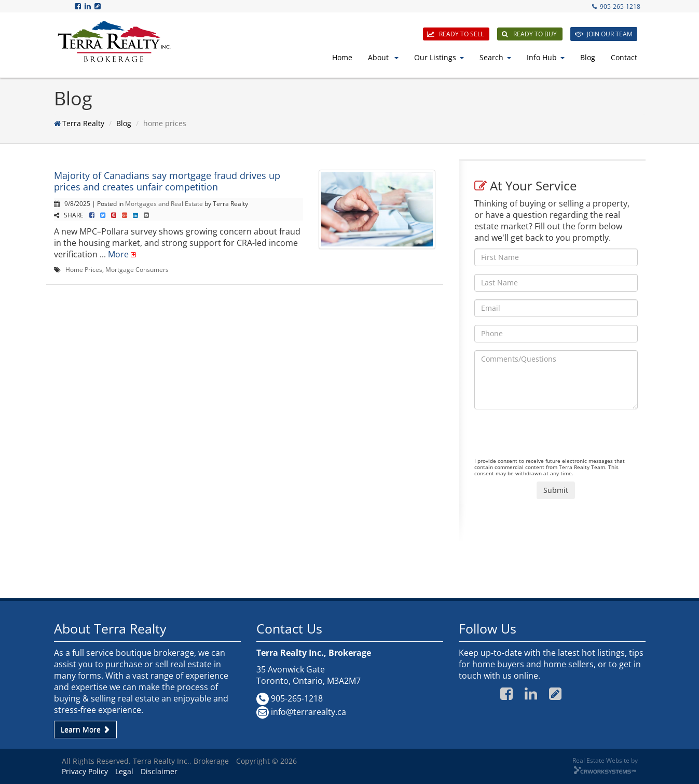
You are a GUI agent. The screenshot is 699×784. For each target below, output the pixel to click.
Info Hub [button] (546, 57)
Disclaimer (159, 771)
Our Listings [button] (439, 57)
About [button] (383, 57)
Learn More (85, 729)
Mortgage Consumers (137, 269)
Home (342, 57)
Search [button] (495, 57)
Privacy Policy (85, 771)
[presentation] (553, 437)
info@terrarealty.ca (309, 712)
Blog (588, 57)
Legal (124, 771)
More (118, 254)
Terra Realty (83, 123)
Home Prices (84, 269)
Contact (624, 57)
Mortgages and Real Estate (164, 203)
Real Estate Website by (605, 760)
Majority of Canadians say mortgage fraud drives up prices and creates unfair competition (167, 181)
